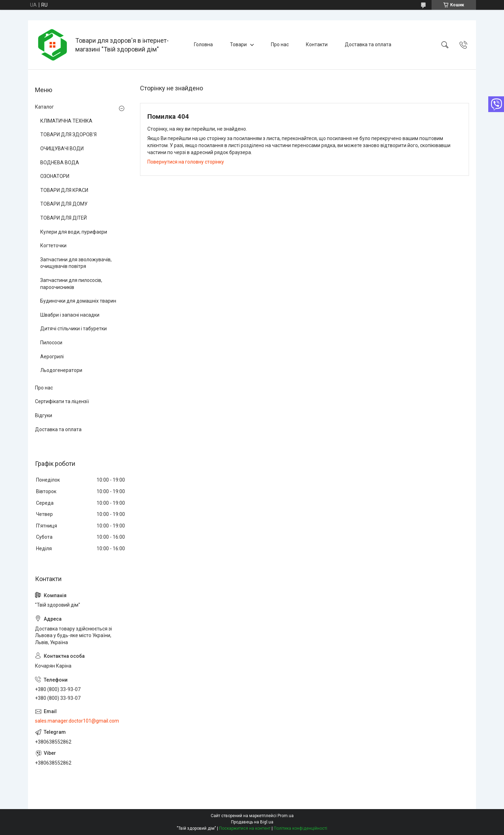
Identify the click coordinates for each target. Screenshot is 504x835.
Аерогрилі (52, 357)
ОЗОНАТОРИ (55, 176)
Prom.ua (286, 816)
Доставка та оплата (368, 44)
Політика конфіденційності (300, 828)
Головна (203, 44)
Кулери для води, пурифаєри (74, 232)
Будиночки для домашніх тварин (78, 301)
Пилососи (51, 343)
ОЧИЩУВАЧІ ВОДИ (62, 149)
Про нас (280, 44)
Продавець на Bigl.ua (252, 822)
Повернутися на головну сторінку (186, 162)
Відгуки (44, 415)
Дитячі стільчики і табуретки (73, 329)
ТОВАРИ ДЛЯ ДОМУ (64, 204)
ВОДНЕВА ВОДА (60, 163)
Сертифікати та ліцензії (62, 401)
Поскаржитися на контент (245, 828)
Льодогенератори (61, 370)
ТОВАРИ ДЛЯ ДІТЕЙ (64, 218)
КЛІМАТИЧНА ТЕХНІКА (66, 121)
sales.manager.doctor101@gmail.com (77, 721)
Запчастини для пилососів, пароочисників (71, 284)
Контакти (317, 44)
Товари (238, 44)
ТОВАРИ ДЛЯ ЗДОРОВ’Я (68, 134)
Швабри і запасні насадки (70, 315)
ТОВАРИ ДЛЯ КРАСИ (64, 190)
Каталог (44, 107)
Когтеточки (53, 246)
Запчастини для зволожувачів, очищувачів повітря (76, 263)
